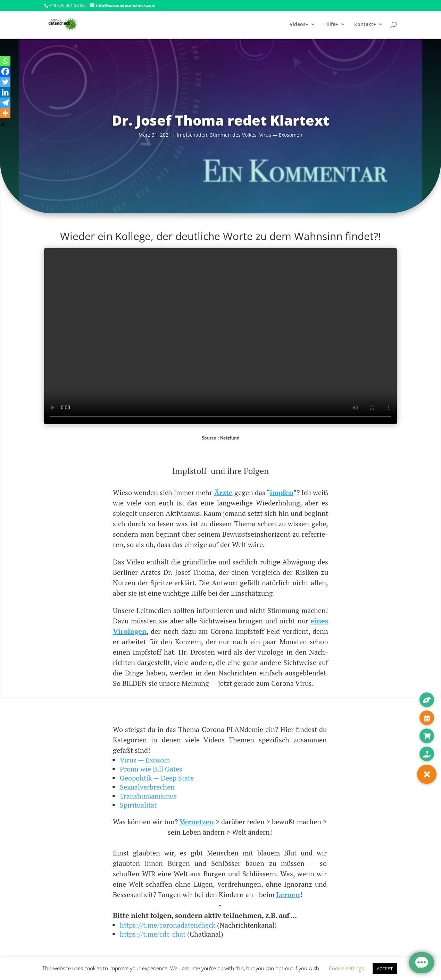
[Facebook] (5, 71)
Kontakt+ (365, 25)
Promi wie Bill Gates (151, 769)
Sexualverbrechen (147, 787)
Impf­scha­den (192, 135)
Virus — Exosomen (281, 135)
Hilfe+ (331, 25)
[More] (5, 113)
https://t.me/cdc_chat (153, 934)
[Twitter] (5, 82)
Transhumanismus (148, 796)
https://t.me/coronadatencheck (168, 925)
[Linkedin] (5, 92)
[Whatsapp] (5, 61)
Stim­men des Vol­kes (233, 135)
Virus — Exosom (145, 760)
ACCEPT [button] (385, 969)
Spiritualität (138, 805)
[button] (427, 774)
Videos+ (299, 25)
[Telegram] (5, 103)
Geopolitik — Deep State (157, 778)
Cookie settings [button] (346, 968)
